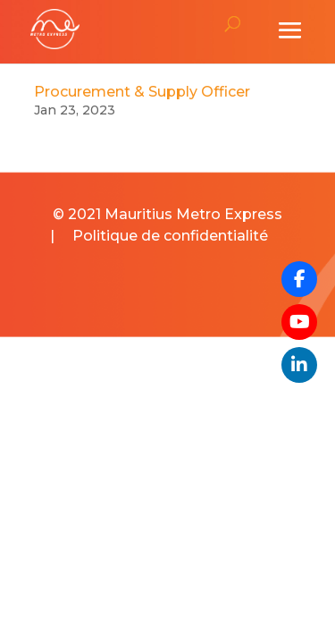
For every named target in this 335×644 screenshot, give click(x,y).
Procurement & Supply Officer (142, 92)
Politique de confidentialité (170, 236)
